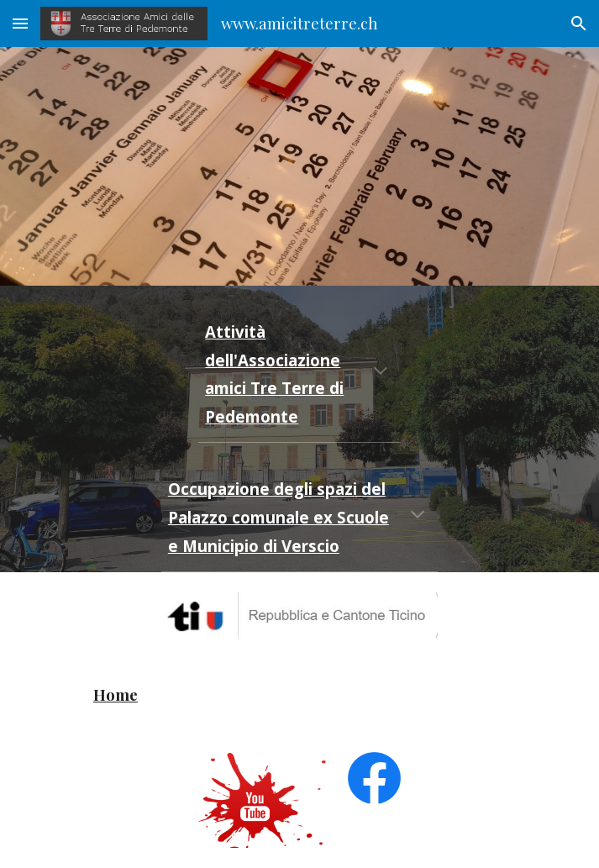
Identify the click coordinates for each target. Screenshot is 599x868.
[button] (20, 23)
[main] (299, 374)
